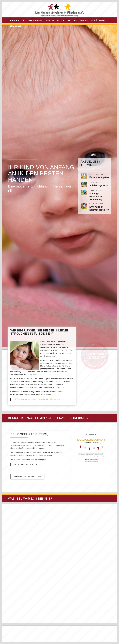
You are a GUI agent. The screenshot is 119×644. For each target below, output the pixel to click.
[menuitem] (15, 20)
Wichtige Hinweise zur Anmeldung (96, 197)
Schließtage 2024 (99, 185)
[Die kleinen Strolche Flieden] (60, 10)
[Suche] (110, 26)
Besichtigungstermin (101, 177)
